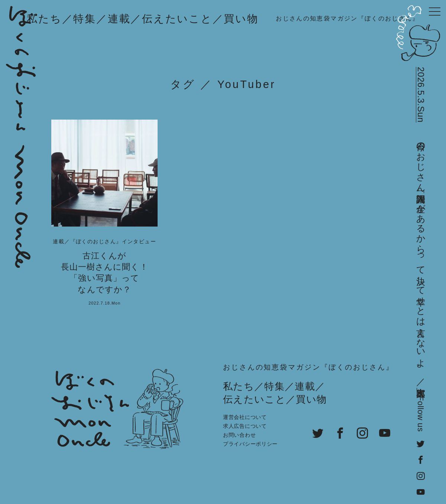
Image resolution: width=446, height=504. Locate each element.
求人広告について (245, 426)
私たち (44, 19)
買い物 (241, 19)
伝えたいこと (177, 19)
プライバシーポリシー (250, 444)
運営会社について (245, 417)
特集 (85, 19)
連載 (119, 19)
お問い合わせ (239, 435)
